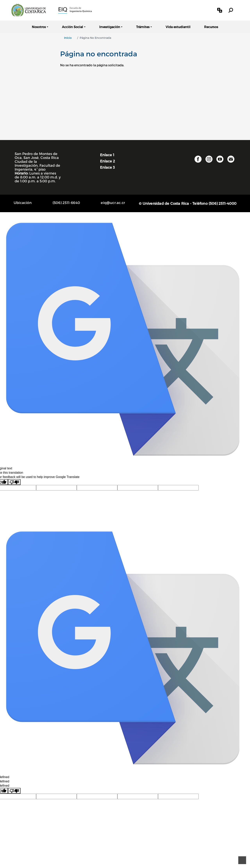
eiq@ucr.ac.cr (113, 203)
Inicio (68, 38)
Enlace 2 (108, 161)
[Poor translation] (14, 482)
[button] (220, 10)
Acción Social (72, 27)
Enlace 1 (107, 155)
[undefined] (14, 791)
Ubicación (23, 203)
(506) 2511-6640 (66, 203)
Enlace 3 (107, 167)
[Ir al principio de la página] (242, 860)
